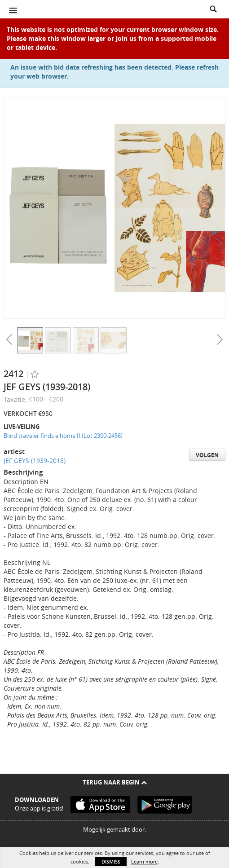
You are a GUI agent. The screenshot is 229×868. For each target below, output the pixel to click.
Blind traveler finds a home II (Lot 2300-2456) (63, 436)
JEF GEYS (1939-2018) (35, 460)
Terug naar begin (115, 782)
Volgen (207, 455)
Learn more (144, 861)
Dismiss (111, 861)
